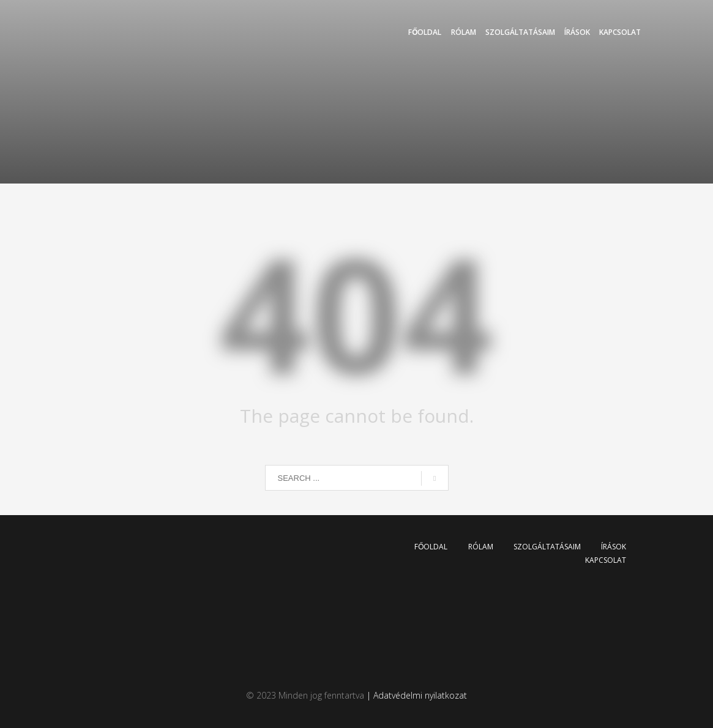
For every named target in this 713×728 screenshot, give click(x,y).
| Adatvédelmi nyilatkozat (416, 695)
